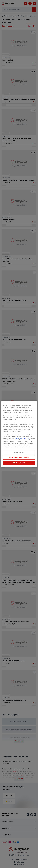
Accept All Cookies (19, 463)
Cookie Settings (19, 452)
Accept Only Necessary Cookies (19, 457)
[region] (19, 434)
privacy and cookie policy (23, 438)
